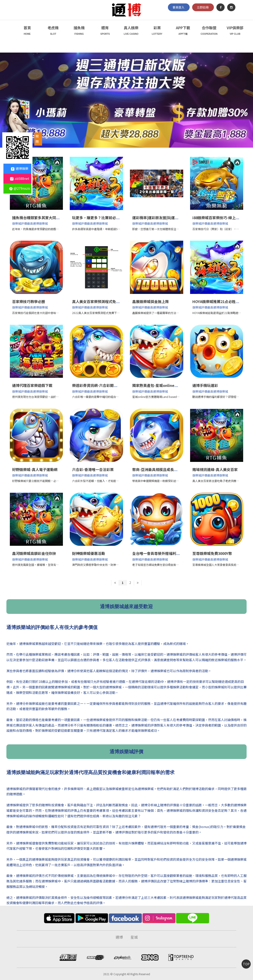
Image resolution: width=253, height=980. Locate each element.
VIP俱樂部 (235, 31)
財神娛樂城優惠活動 (89, 553)
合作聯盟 (209, 31)
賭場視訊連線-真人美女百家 (215, 469)
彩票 (157, 31)
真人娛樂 (131, 31)
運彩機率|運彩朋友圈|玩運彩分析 (159, 218)
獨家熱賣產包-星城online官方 (157, 385)
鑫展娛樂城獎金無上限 (151, 301)
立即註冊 (203, 7)
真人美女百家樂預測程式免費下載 (100, 301)
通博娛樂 (20, 168)
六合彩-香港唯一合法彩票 (93, 469)
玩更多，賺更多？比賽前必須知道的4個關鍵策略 (112, 218)
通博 (119, 937)
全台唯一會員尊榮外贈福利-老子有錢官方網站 (170, 553)
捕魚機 (79, 31)
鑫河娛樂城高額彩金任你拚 (34, 553)
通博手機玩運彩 (205, 385)
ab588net (20, 178)
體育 (105, 31)
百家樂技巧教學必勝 (29, 301)
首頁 (27, 31)
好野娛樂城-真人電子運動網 (35, 469)
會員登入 (178, 7)
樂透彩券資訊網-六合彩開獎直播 (98, 385)
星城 (134, 937)
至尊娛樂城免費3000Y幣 (212, 553)
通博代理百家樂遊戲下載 (32, 385)
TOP (246, 964)
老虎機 (53, 31)
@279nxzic (20, 188)
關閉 (37, 139)
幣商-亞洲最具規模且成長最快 (157, 469)
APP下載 (183, 31)
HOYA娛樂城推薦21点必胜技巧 (218, 301)
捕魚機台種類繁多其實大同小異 (38, 218)
